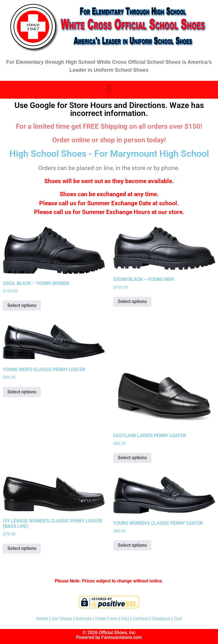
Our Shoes (62, 619)
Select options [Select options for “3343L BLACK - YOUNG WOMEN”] (22, 305)
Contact (140, 619)
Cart (178, 619)
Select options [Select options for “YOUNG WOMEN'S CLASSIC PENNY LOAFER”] (132, 545)
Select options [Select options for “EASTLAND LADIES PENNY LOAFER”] (132, 458)
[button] (109, 88)
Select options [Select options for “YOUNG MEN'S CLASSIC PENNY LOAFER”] (22, 392)
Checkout (161, 619)
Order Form (106, 619)
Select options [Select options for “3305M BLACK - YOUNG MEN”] (132, 301)
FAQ (125, 619)
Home (42, 619)
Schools (84, 619)
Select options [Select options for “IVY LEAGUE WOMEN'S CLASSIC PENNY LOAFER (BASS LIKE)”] (22, 548)
